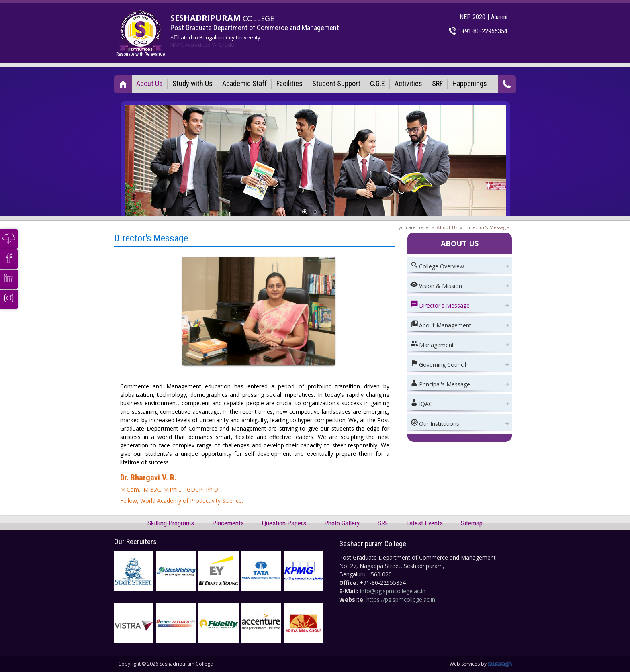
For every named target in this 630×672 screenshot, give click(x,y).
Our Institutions (435, 423)
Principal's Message (440, 383)
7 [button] (258, 601)
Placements (228, 523)
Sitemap (472, 523)
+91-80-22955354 (485, 31)
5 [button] (234, 601)
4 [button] (222, 601)
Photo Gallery (342, 523)
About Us (149, 83)
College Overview (437, 265)
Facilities (289, 83)
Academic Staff (244, 83)
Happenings (470, 83)
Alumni (499, 17)
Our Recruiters (135, 542)
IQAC (421, 403)
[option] (219, 571)
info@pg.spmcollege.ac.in (393, 591)
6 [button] (246, 601)
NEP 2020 (472, 17)
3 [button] (210, 601)
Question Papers (284, 523)
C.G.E (377, 83)
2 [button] (198, 601)
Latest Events (424, 523)
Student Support (336, 83)
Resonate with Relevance (140, 33)
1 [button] (186, 601)
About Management (441, 324)
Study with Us (192, 83)
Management (432, 344)
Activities (408, 83)
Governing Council (438, 364)
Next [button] (329, 571)
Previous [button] (108, 571)
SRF (437, 83)
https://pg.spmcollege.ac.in (401, 599)
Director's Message (487, 227)
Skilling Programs (171, 523)
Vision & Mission (436, 285)
